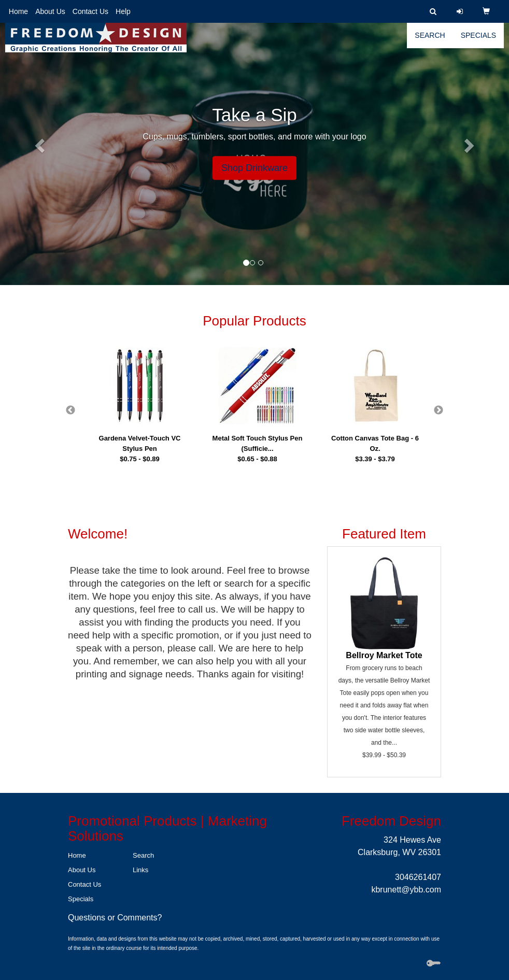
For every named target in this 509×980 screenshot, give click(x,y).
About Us (50, 11)
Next (439, 410)
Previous (70, 410)
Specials (478, 41)
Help (123, 11)
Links (140, 870)
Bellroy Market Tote (384, 655)
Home (18, 11)
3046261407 (418, 877)
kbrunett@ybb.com (406, 890)
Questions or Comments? (115, 918)
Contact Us (90, 11)
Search (430, 41)
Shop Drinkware (254, 168)
